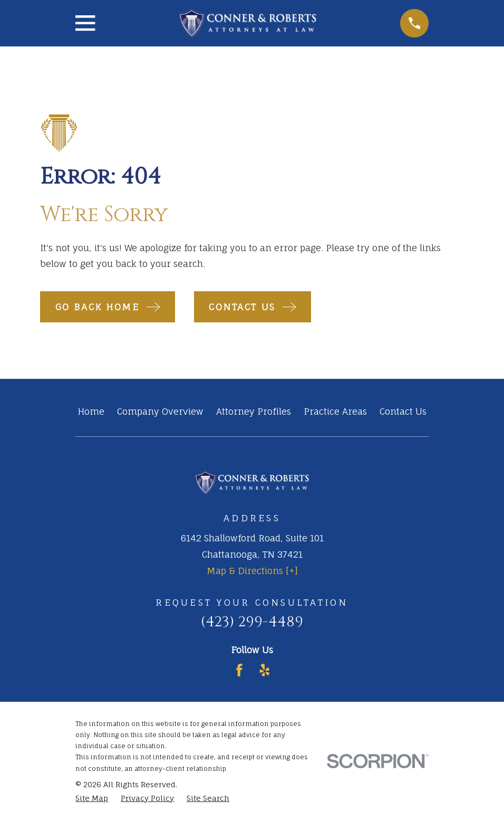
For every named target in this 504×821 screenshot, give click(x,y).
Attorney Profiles (254, 411)
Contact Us (403, 411)
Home (91, 411)
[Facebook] (239, 670)
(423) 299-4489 (252, 622)
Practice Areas (335, 411)
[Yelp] (265, 670)
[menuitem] (92, 798)
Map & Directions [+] (252, 571)
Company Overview (160, 411)
